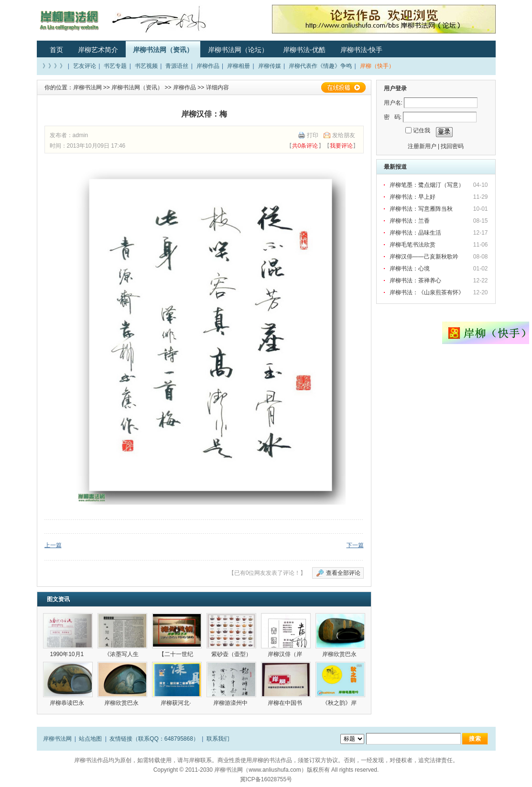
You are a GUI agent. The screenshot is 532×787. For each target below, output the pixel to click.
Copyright (166, 770)
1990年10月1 (67, 654)
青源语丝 (177, 66)
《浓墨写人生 (122, 654)
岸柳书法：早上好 (413, 197)
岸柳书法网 (87, 87)
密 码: (393, 117)
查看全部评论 (343, 573)
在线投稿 (343, 87)
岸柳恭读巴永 (68, 703)
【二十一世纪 (177, 654)
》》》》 (54, 66)
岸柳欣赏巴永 (340, 654)
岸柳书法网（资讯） (163, 50)
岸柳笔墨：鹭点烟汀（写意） (427, 185)
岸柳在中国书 (286, 703)
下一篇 (355, 545)
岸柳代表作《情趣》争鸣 (320, 66)
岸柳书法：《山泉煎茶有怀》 (427, 292)
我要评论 (341, 146)
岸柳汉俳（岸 (286, 654)
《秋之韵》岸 (340, 703)
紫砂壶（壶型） (231, 654)
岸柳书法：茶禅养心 (415, 280)
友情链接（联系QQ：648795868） (154, 739)
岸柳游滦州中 (231, 703)
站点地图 (90, 739)
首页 (56, 50)
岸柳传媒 (270, 66)
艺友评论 (85, 66)
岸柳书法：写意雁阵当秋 (421, 209)
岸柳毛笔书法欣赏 (413, 245)
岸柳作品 (208, 66)
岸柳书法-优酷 (304, 50)
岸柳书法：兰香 (410, 221)
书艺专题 (115, 66)
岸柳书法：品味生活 (415, 233)
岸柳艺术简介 (98, 50)
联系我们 (218, 739)
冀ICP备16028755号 (266, 779)
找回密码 (452, 146)
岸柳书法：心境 (410, 269)
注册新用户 (422, 146)
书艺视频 (146, 66)
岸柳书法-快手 (362, 50)
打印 (313, 135)
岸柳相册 (239, 66)
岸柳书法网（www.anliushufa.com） (260, 770)
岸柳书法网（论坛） (238, 50)
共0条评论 (305, 146)
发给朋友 (344, 135)
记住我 (422, 130)
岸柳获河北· (177, 703)
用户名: (393, 103)
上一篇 (53, 545)
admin (81, 135)
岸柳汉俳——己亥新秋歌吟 (424, 257)
